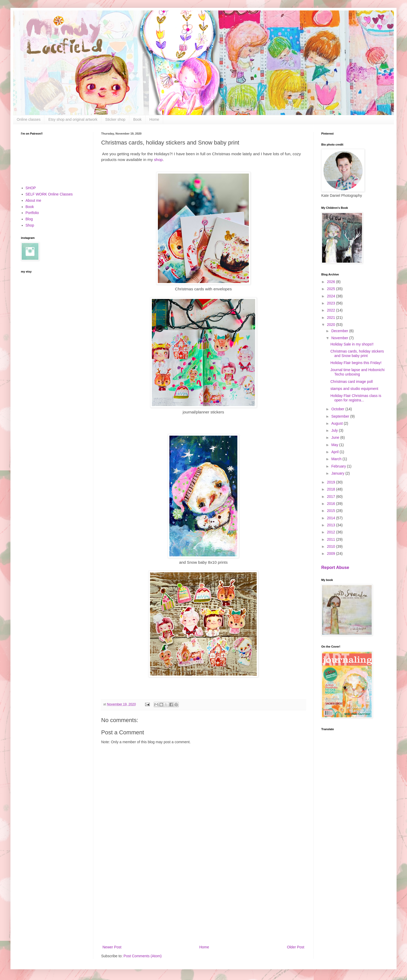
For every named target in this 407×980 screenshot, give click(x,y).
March (337, 459)
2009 (332, 554)
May (335, 445)
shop (158, 160)
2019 (332, 482)
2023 (332, 303)
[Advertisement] (203, 901)
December (340, 331)
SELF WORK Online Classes (49, 194)
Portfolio (32, 213)
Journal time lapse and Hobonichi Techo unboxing (357, 372)
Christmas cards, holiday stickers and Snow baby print (357, 353)
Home (154, 119)
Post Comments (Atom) (143, 956)
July (335, 430)
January (338, 473)
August (337, 423)
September (341, 416)
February (339, 466)
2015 (332, 511)
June (336, 437)
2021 (332, 318)
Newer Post (112, 947)
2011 (332, 539)
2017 (332, 497)
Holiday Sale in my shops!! (352, 344)
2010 (332, 546)
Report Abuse (335, 567)
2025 (332, 289)
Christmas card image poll (352, 382)
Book (137, 119)
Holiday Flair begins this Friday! (356, 363)
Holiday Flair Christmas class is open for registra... (356, 398)
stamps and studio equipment (354, 389)
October (338, 409)
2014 (332, 518)
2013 (332, 525)
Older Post (296, 947)
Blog (29, 219)
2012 (332, 532)
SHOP (31, 188)
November (340, 338)
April (335, 452)
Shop (30, 225)
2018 (332, 489)
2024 (332, 296)
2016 (332, 504)
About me (33, 200)
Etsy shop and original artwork (73, 119)
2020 (332, 325)
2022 (332, 310)
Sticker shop (115, 119)
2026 (332, 282)
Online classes (29, 119)
